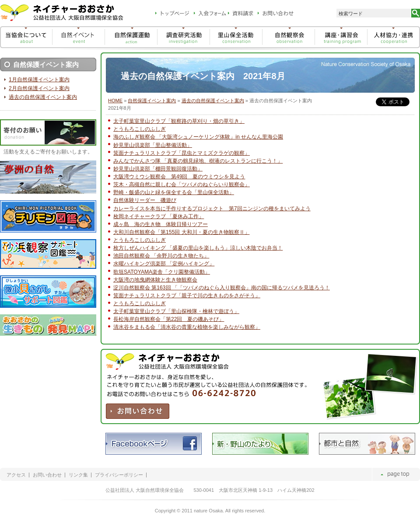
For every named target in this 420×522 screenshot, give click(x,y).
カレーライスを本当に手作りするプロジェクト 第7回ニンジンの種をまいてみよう (212, 209)
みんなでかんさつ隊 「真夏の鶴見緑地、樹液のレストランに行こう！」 (198, 161)
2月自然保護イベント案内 (39, 88)
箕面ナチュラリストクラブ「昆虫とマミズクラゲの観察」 (182, 153)
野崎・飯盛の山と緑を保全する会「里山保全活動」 (174, 192)
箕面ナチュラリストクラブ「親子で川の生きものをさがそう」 (187, 296)
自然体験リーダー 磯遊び (145, 200)
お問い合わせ (47, 475)
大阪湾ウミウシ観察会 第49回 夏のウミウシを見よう (179, 177)
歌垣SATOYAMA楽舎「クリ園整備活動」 (162, 272)
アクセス (16, 475)
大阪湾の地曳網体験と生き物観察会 (155, 280)
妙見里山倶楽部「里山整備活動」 (153, 145)
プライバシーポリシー (119, 475)
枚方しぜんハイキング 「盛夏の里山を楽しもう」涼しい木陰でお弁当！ (198, 248)
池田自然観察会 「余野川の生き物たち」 (161, 256)
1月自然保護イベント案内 (39, 80)
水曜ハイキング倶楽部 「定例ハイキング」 (164, 264)
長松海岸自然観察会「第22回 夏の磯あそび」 (169, 319)
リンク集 (78, 475)
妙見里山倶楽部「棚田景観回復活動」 (158, 169)
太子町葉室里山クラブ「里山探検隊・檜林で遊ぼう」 (176, 311)
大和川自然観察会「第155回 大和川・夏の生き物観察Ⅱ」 (182, 232)
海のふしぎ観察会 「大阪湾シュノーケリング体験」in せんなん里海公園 (198, 137)
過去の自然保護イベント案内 (213, 101)
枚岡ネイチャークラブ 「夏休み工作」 (159, 216)
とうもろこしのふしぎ (140, 129)
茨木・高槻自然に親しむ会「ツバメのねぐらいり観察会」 (182, 184)
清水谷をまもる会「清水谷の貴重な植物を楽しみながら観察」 (187, 327)
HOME (115, 101)
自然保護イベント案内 (152, 101)
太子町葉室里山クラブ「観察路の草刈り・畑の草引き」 (179, 121)
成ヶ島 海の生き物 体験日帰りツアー (161, 224)
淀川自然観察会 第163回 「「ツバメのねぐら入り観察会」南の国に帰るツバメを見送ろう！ (222, 288)
